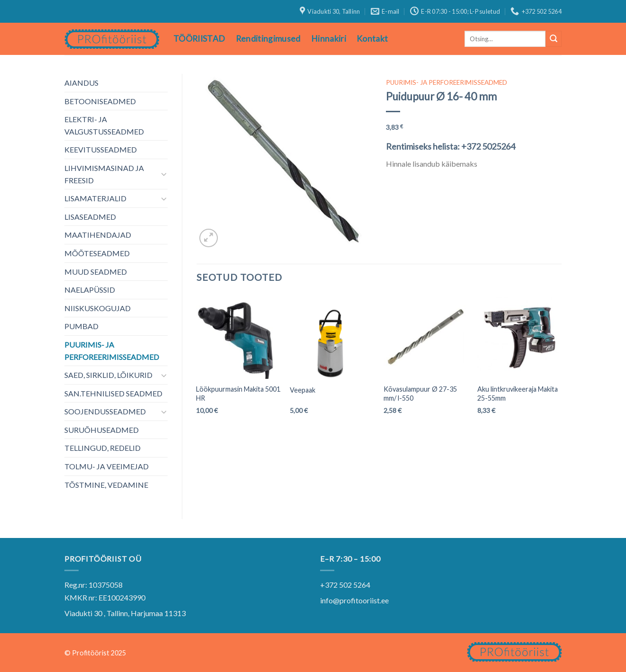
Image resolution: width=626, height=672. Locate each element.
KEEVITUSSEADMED (101, 149)
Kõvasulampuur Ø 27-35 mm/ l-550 (420, 394)
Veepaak (303, 390)
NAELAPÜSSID (90, 290)
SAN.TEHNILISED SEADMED (113, 393)
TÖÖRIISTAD (199, 39)
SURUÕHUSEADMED (102, 430)
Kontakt (372, 39)
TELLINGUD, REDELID (103, 448)
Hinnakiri (329, 39)
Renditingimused (268, 39)
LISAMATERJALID (95, 198)
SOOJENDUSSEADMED (105, 411)
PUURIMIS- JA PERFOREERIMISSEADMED (112, 351)
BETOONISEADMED (100, 101)
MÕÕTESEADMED (97, 253)
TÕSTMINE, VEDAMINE (106, 485)
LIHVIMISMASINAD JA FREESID (104, 174)
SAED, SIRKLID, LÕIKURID (108, 375)
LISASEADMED (90, 217)
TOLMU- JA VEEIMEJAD (107, 466)
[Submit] (554, 39)
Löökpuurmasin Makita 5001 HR (238, 394)
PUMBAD (81, 326)
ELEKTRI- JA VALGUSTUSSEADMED (104, 125)
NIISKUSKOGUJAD (98, 308)
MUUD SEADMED (96, 272)
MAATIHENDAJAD (98, 235)
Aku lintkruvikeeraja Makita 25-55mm (518, 394)
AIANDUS (81, 83)
